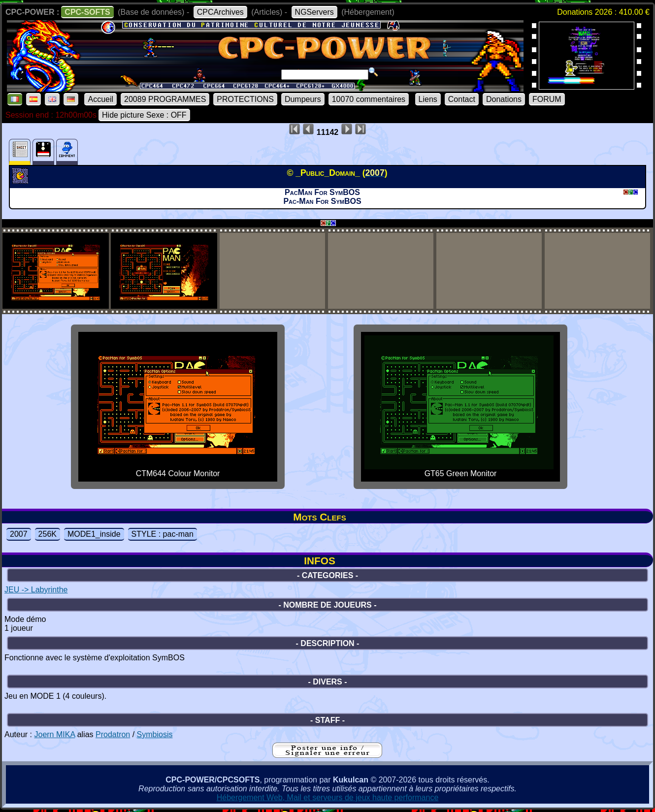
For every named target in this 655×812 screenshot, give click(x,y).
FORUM (547, 99)
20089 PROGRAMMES (165, 99)
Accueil (100, 99)
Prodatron (113, 734)
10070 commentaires (369, 99)
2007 (19, 534)
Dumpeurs (303, 99)
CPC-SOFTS (87, 12)
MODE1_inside (94, 534)
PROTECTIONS (245, 99)
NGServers (314, 12)
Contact (462, 99)
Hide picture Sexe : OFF (144, 115)
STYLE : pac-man (163, 534)
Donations (504, 99)
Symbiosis (155, 734)
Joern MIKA (54, 734)
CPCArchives (220, 12)
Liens (428, 99)
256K (48, 534)
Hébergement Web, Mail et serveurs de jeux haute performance (328, 797)
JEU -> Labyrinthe (36, 590)
